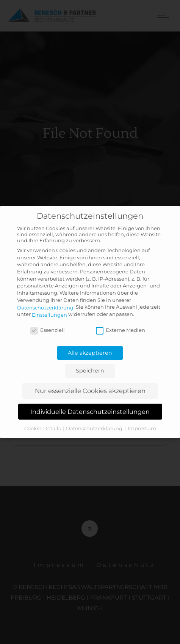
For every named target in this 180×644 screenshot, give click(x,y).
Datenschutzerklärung (45, 307)
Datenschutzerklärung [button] (95, 428)
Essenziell (48, 330)
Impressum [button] (142, 428)
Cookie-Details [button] (43, 428)
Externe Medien (121, 330)
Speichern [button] (90, 371)
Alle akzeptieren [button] (90, 353)
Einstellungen (49, 315)
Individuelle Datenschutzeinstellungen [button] (90, 412)
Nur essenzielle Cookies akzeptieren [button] (90, 391)
